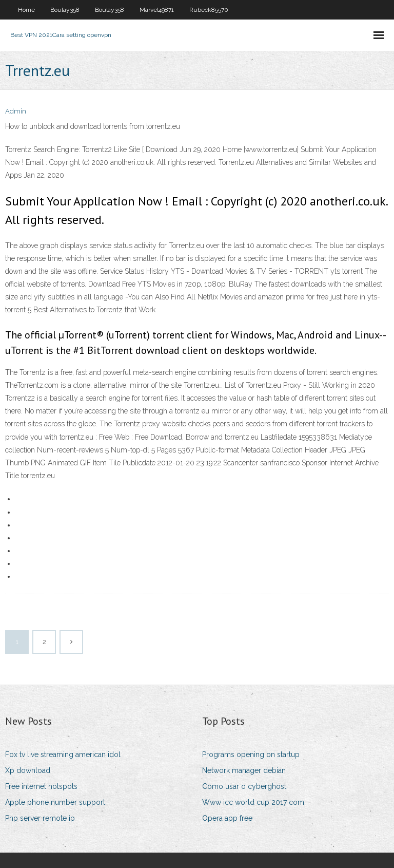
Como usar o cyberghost (244, 786)
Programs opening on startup (251, 754)
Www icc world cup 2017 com (253, 802)
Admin (16, 111)
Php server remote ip (40, 818)
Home (26, 10)
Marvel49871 (157, 10)
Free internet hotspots (41, 786)
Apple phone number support (55, 802)
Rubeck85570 (209, 10)
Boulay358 (65, 10)
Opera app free (227, 818)
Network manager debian (244, 770)
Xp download (28, 770)
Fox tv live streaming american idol (63, 754)
